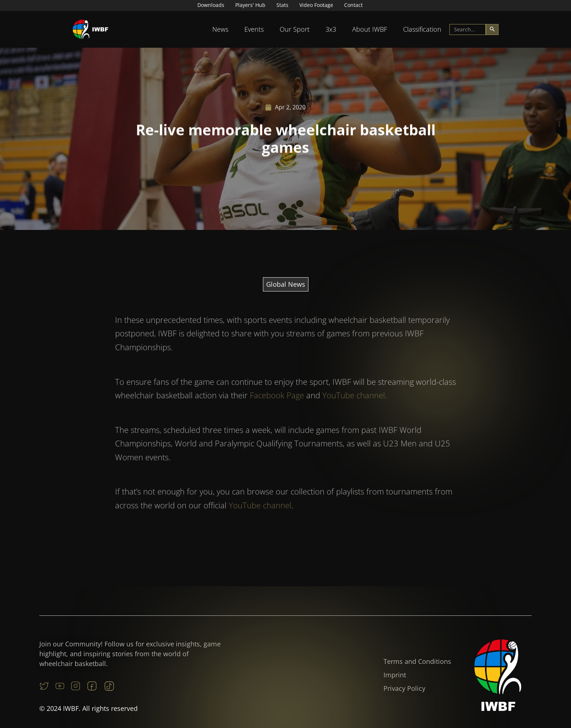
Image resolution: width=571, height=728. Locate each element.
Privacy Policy (404, 688)
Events (254, 29)
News (220, 29)
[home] (91, 29)
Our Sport (295, 29)
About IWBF (370, 29)
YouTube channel (354, 410)
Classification (422, 29)
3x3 (331, 29)
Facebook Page (277, 410)
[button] (220, 29)
